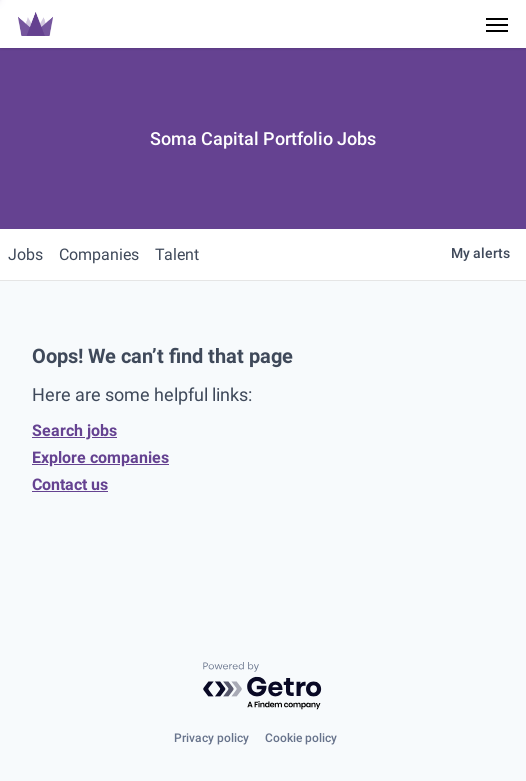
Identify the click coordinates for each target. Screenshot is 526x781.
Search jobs (74, 430)
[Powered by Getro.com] (263, 686)
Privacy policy (211, 738)
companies (99, 254)
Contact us (70, 484)
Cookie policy (301, 738)
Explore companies (100, 457)
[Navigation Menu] (497, 24)
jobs (25, 254)
